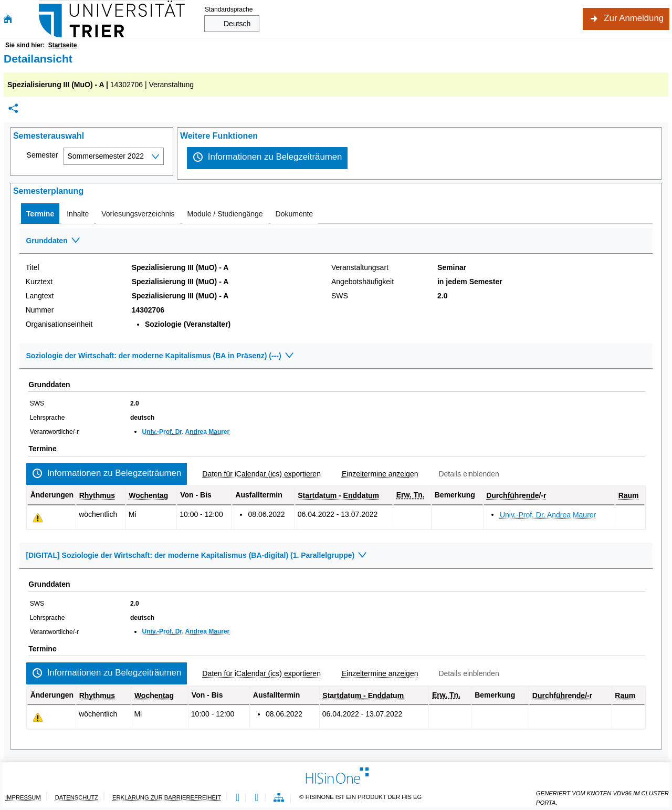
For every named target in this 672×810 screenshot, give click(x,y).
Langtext (40, 296)
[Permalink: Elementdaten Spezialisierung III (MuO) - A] (13, 108)
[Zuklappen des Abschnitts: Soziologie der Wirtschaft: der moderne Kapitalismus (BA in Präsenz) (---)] (336, 356)
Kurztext (39, 282)
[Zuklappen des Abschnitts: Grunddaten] (336, 241)
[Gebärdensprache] (256, 798)
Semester (43, 155)
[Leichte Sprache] (238, 798)
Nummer (40, 310)
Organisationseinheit (59, 324)
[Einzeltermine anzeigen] (376, 474)
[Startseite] (8, 19)
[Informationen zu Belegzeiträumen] (267, 158)
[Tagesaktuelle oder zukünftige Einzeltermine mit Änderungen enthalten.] (38, 518)
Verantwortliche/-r (54, 432)
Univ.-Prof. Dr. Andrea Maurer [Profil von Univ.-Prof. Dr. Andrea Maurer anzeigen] (186, 432)
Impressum (23, 797)
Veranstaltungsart (360, 267)
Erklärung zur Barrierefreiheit (167, 797)
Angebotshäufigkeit (363, 282)
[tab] (40, 214)
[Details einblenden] (464, 474)
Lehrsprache (48, 418)
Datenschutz (77, 797)
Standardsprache (229, 9)
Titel (33, 267)
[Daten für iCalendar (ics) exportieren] (257, 474)
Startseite (63, 45)
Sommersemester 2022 (106, 156)
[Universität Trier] (112, 19)
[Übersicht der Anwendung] (279, 798)
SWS (340, 296)
